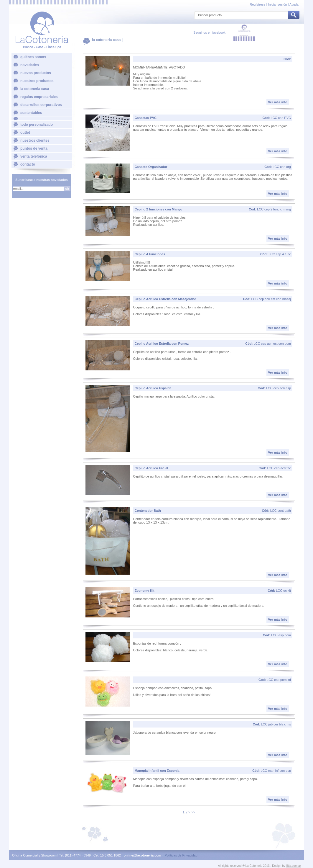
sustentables (31, 113)
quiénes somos (33, 57)
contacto (28, 164)
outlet (25, 133)
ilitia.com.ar (293, 866)
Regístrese (258, 4)
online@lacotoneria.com (142, 855)
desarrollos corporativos (41, 105)
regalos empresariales (39, 97)
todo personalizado (37, 125)
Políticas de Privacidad (181, 855)
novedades (30, 65)
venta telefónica (34, 156)
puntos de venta (34, 148)
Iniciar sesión (277, 4)
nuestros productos (37, 81)
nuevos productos (36, 73)
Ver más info (277, 102)
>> (193, 812)
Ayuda (294, 4)
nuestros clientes (35, 140)
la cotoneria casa (35, 89)
